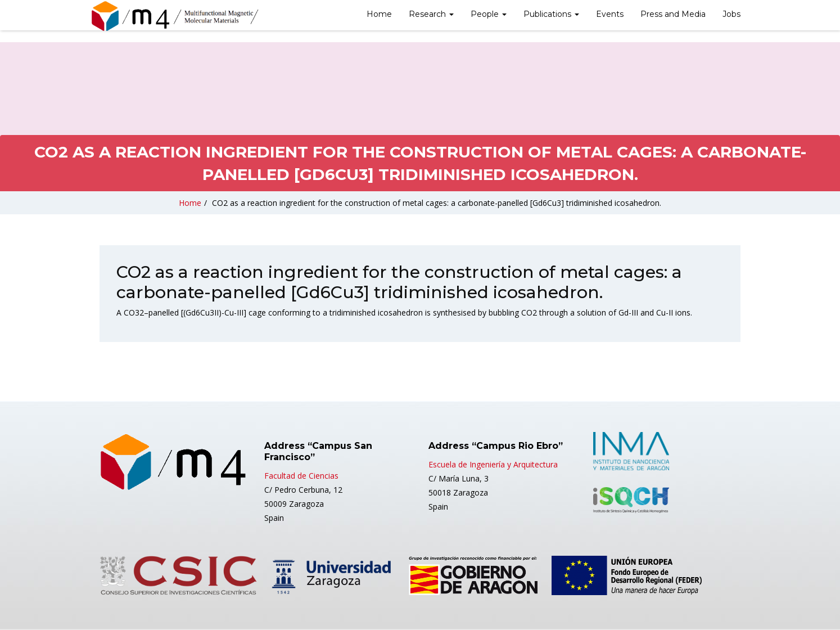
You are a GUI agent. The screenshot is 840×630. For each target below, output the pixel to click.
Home (379, 14)
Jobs (731, 14)
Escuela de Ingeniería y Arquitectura (493, 464)
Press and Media (673, 14)
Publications (551, 14)
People (489, 14)
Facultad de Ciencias (301, 476)
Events (610, 14)
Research (431, 14)
